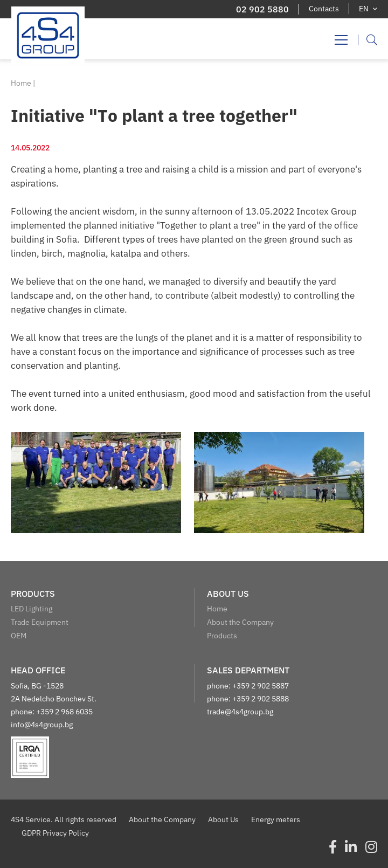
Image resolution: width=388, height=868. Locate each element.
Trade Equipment (40, 622)
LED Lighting (32, 609)
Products (222, 636)
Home (21, 83)
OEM (19, 636)
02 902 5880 (262, 9)
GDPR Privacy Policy (55, 833)
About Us (223, 819)
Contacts (324, 9)
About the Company (240, 622)
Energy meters (276, 819)
